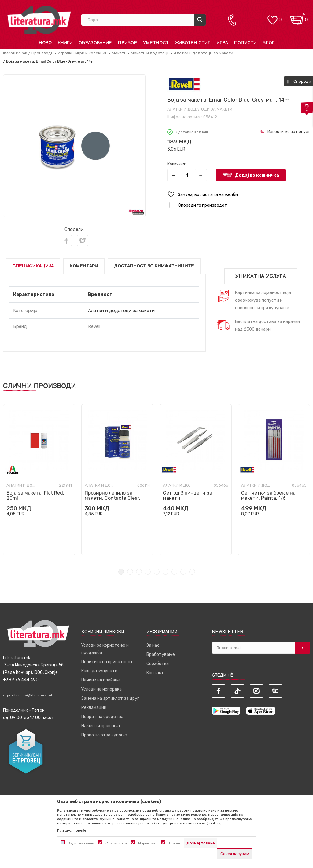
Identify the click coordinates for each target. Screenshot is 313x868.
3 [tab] (139, 570)
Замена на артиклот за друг (110, 697)
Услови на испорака (101, 688)
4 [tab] (148, 570)
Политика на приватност (107, 661)
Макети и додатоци (150, 53)
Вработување (161, 653)
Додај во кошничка (257, 175)
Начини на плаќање (101, 679)
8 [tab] (183, 570)
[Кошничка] (298, 17)
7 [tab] (174, 570)
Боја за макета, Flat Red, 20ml (35, 494)
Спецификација (33, 265)
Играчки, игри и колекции (83, 53)
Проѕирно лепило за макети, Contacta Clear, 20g (112, 497)
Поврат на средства (102, 715)
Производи (42, 53)
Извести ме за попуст (289, 131)
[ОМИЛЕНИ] (272, 17)
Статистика (116, 843)
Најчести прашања (101, 725)
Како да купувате (99, 670)
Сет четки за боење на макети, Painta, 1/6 (268, 494)
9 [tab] (192, 570)
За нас (153, 644)
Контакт (155, 672)
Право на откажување (104, 734)
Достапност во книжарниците (154, 265)
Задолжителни (81, 843)
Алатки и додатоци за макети (204, 53)
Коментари (84, 265)
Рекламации (94, 706)
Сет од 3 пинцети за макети (188, 494)
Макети (119, 53)
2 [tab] (130, 570)
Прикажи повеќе (72, 830)
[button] (239, 195)
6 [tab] (166, 570)
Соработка (158, 662)
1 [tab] (121, 570)
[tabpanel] (39, 478)
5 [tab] (157, 570)
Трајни (174, 843)
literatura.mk (15, 53)
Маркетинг (148, 843)
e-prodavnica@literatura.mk (28, 694)
